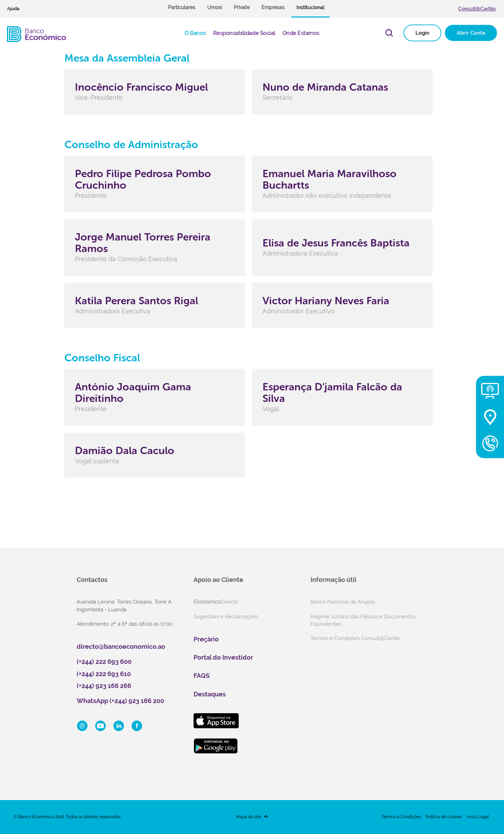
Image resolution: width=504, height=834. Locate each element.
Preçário (206, 639)
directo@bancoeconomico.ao (121, 647)
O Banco (195, 33)
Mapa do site (248, 817)
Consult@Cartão (477, 9)
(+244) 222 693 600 (104, 662)
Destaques (210, 694)
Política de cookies (444, 817)
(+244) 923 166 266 (104, 686)
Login (422, 33)
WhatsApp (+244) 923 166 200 (120, 701)
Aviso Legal (478, 817)
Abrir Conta (471, 33)
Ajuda (13, 9)
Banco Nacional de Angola (343, 602)
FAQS (202, 676)
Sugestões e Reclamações (226, 617)
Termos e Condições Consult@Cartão (355, 638)
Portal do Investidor (223, 657)
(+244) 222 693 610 (104, 674)
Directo (216, 602)
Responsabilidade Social (244, 33)
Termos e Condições (401, 817)
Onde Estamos (301, 33)
